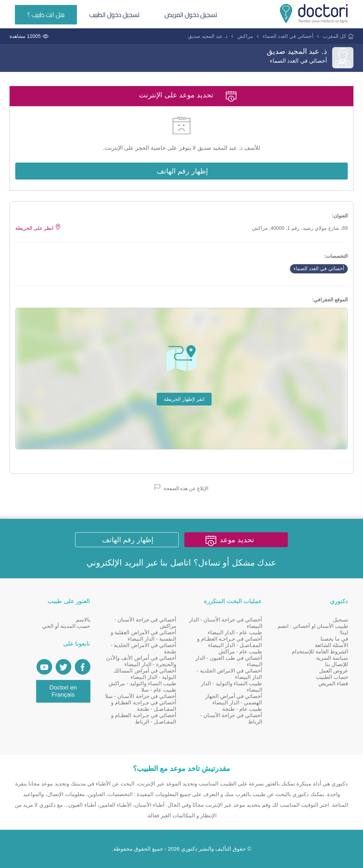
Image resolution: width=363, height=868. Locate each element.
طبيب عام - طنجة (242, 709)
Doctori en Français (63, 691)
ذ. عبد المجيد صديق (208, 36)
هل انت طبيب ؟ (46, 15)
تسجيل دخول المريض (191, 15)
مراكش (245, 36)
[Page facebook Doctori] (83, 667)
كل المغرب (335, 36)
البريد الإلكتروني (115, 563)
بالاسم (83, 620)
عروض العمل (334, 671)
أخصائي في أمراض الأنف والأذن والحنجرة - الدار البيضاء (141, 661)
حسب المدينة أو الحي (66, 626)
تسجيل (340, 620)
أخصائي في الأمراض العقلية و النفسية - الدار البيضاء (143, 636)
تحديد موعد (237, 540)
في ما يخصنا (334, 639)
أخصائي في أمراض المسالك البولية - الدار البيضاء (145, 674)
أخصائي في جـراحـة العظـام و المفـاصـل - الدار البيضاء (230, 642)
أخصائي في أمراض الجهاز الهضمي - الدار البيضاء (234, 699)
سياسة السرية (332, 658)
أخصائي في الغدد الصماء (288, 36)
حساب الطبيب (332, 677)
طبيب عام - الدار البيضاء (235, 632)
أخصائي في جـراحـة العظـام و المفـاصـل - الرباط (144, 718)
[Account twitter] (63, 667)
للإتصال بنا (337, 664)
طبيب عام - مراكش (240, 651)
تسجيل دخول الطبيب (115, 15)
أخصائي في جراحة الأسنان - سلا (141, 696)
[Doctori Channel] (44, 667)
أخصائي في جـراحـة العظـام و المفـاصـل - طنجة (144, 706)
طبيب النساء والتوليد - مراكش (142, 683)
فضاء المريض (333, 683)
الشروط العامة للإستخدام (320, 651)
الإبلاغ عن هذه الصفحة (182, 488)
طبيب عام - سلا (159, 690)
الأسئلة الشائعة (331, 645)
